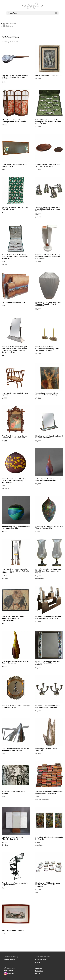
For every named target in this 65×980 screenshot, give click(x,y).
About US (39, 968)
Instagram (11, 973)
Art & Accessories (10, 23)
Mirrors (6, 25)
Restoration (39, 971)
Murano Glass (8, 27)
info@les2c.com (9, 968)
